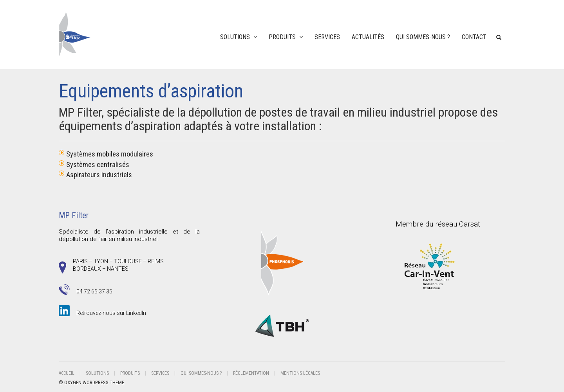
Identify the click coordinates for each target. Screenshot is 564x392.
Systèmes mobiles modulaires (110, 154)
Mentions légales (300, 373)
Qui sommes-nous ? (423, 37)
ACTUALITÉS (368, 37)
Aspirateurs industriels (99, 175)
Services (327, 37)
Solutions (235, 37)
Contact (474, 37)
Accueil (67, 373)
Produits (282, 37)
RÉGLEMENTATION (251, 373)
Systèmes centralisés (98, 165)
